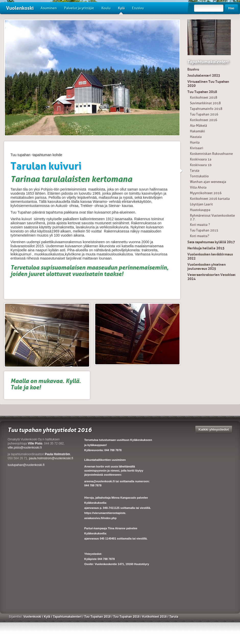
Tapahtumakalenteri (208, 62)
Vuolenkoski (20, 8)
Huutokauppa (200, 210)
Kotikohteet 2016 (204, 120)
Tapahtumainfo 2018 (206, 109)
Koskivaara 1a (201, 159)
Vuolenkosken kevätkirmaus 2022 (210, 256)
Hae (231, 8)
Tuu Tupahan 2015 (204, 230)
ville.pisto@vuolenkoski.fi (25, 448)
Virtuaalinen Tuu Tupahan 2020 (208, 84)
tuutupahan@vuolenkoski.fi (26, 465)
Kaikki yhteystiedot (214, 429)
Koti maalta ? (200, 225)
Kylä (121, 10)
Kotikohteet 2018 (204, 97)
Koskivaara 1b (201, 165)
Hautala (196, 137)
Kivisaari (197, 148)
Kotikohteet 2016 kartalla (210, 199)
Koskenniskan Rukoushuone (211, 154)
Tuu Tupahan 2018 (202, 92)
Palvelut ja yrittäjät (79, 8)
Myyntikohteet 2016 (206, 193)
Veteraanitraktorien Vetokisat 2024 (211, 277)
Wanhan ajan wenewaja (208, 182)
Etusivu (138, 8)
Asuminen (49, 8)
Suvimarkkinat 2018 (205, 103)
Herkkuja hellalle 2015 (206, 248)
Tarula (195, 171)
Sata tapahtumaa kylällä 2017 (211, 242)
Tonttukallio (199, 176)
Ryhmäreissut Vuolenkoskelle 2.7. (212, 217)
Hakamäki (197, 131)
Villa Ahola (198, 187)
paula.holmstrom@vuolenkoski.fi (51, 458)
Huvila (195, 142)
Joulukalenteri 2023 (204, 75)
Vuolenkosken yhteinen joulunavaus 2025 (207, 266)
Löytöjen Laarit (201, 204)
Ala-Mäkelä (199, 126)
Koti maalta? (200, 236)
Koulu (106, 8)
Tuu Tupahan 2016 (204, 114)
